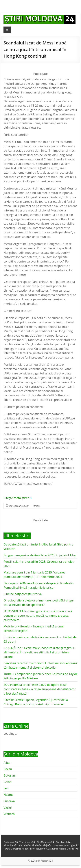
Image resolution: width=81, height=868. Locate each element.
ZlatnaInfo (53, 849)
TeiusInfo (41, 849)
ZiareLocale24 (63, 842)
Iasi (38, 506)
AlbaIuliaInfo (10, 845)
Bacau (8, 769)
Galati (7, 782)
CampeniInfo (60, 845)
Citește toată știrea (16, 498)
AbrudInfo (24, 845)
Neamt (8, 795)
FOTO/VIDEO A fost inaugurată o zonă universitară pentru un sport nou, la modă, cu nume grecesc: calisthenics (38, 616)
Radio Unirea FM (69, 849)
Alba (7, 763)
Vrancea (9, 814)
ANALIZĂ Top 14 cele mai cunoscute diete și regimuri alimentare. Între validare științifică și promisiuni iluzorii (39, 652)
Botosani (10, 775)
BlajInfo (47, 845)
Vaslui (8, 807)
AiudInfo (36, 845)
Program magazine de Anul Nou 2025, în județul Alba (39, 555)
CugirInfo (73, 845)
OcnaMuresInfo (13, 849)
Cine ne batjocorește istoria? (23, 594)
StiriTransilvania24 (25, 842)
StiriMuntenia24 (45, 842)
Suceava (9, 801)
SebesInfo (28, 849)
